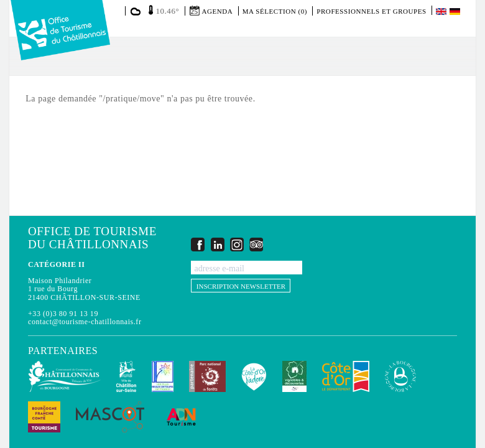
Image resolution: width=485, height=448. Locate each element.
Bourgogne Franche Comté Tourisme (44, 417)
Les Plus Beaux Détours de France (163, 376)
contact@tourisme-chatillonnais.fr (85, 322)
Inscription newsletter (241, 286)
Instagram (237, 244)
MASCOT (110, 417)
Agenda (218, 11)
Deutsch (456, 12)
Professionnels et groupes (371, 11)
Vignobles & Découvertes (294, 376)
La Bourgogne (400, 376)
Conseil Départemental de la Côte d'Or (346, 376)
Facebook (198, 244)
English (442, 12)
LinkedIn (218, 244)
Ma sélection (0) (275, 11)
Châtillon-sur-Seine (126, 376)
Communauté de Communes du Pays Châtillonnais (64, 376)
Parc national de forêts (207, 376)
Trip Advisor (256, 244)
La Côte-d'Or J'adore (254, 376)
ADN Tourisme (181, 417)
